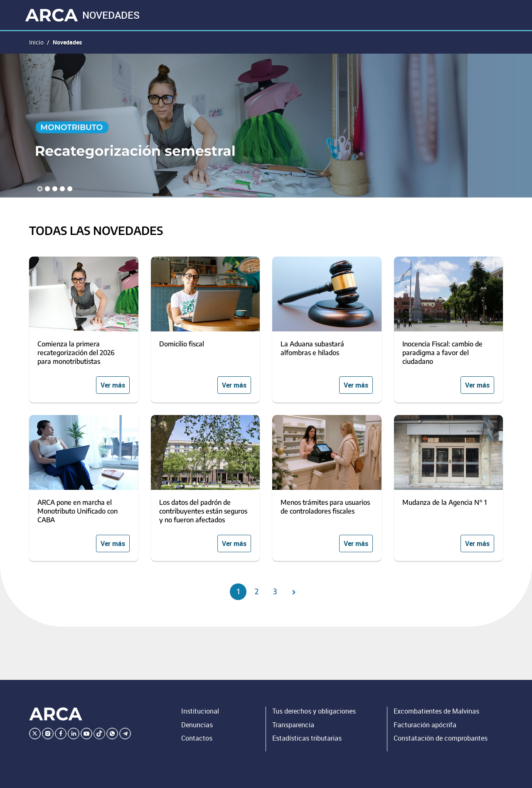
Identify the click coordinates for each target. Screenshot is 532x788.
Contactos (197, 738)
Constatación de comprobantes (441, 738)
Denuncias (197, 725)
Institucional (200, 711)
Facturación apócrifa (425, 725)
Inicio (36, 42)
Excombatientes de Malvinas (436, 711)
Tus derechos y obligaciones (314, 711)
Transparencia (293, 725)
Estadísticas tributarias (307, 738)
